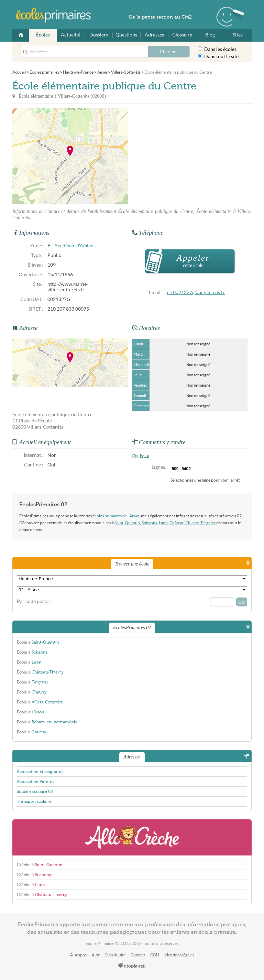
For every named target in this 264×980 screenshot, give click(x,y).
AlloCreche (132, 837)
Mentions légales (179, 955)
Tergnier (208, 523)
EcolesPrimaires (57, 15)
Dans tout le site (218, 56)
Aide (96, 955)
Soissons (149, 523)
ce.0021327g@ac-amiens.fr (196, 293)
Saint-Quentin (127, 523)
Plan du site (115, 955)
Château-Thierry (184, 523)
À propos (78, 955)
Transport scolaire (34, 801)
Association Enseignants (40, 772)
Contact (138, 955)
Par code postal (33, 601)
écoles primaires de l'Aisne (116, 516)
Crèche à (40, 865)
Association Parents (36, 782)
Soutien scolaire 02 (35, 791)
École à (38, 642)
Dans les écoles (217, 49)
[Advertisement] (190, 156)
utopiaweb (132, 966)
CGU (155, 955)
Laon (163, 523)
